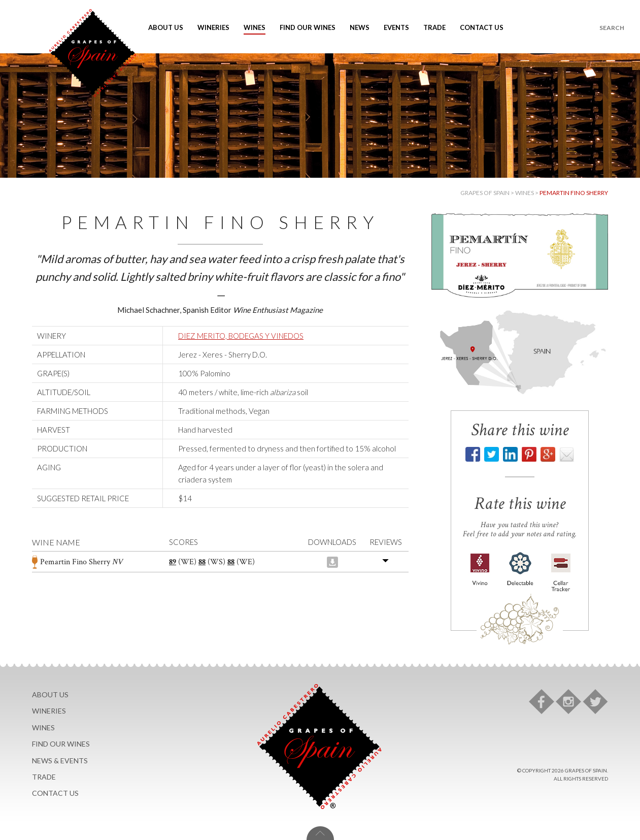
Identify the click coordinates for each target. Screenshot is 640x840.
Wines (255, 27)
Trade (434, 27)
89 (173, 562)
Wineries (213, 27)
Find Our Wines (308, 27)
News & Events (60, 761)
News (360, 27)
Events (396, 27)
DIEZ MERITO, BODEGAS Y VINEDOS (241, 336)
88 (202, 562)
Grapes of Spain (485, 193)
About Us (166, 27)
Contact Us (482, 27)
